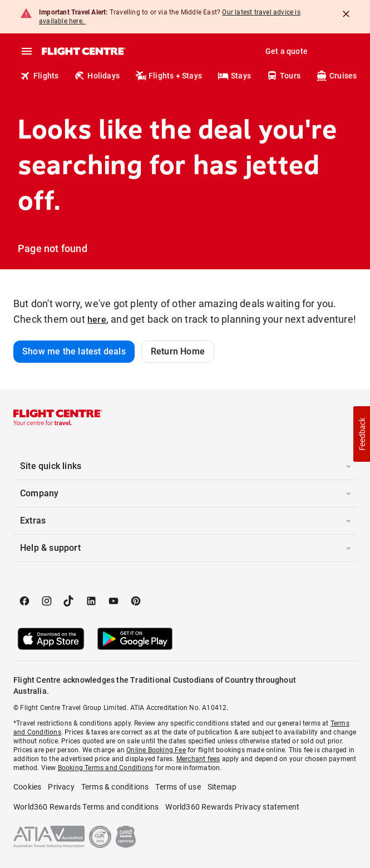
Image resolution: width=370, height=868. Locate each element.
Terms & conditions (115, 787)
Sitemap (222, 787)
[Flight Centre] (83, 51)
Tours (283, 76)
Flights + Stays (169, 76)
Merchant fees (198, 759)
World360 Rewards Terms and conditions (86, 807)
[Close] (346, 14)
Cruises (336, 76)
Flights (39, 76)
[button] (185, 466)
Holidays (97, 76)
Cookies (27, 787)
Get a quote (287, 51)
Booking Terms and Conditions (106, 768)
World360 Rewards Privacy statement (232, 807)
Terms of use (178, 787)
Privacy (61, 787)
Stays (234, 76)
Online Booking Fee (156, 750)
